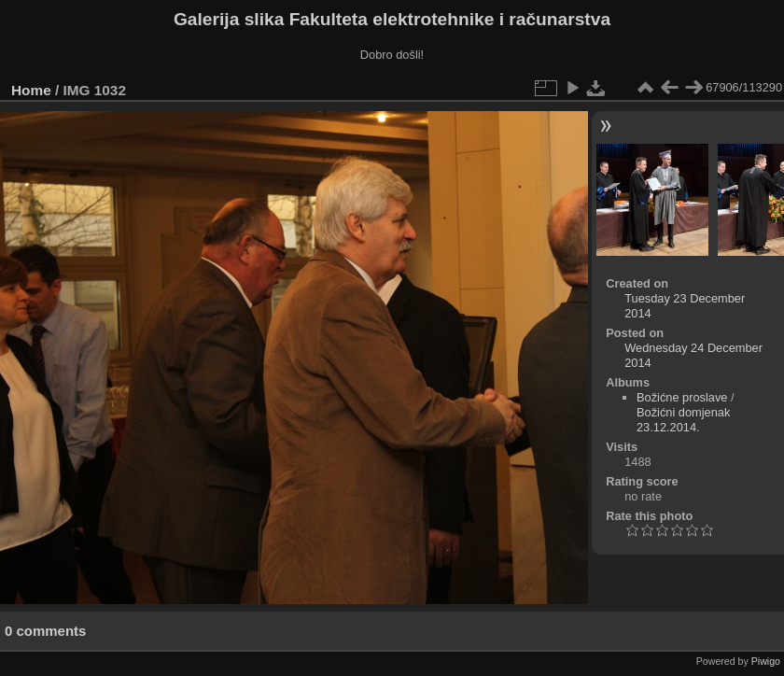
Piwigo (766, 661)
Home (31, 90)
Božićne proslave (682, 397)
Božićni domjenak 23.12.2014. (683, 420)
